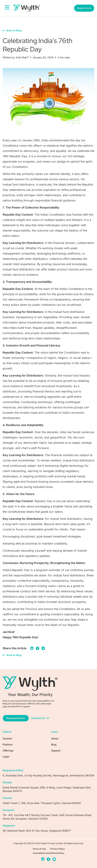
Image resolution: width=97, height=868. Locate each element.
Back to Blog (12, 30)
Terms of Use (39, 849)
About (55, 738)
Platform (8, 744)
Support (56, 750)
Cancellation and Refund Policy (49, 853)
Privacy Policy (58, 849)
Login (6, 756)
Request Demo (84, 8)
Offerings (8, 750)
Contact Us (40, 718)
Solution (7, 738)
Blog (54, 744)
